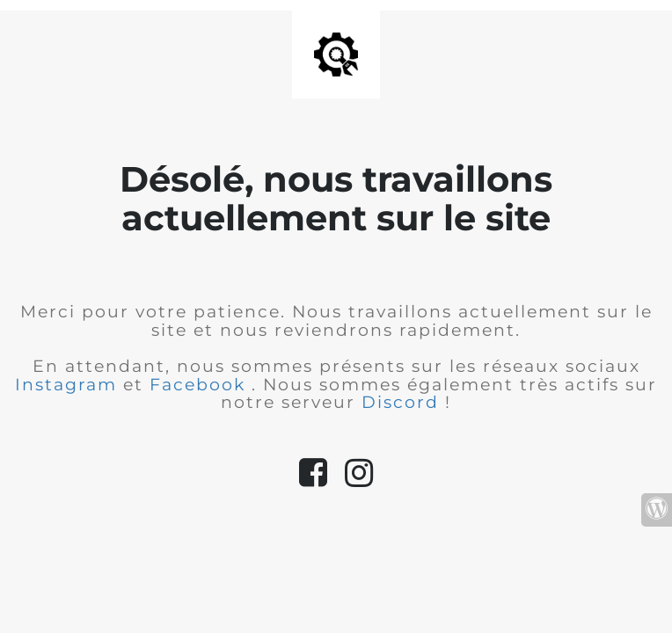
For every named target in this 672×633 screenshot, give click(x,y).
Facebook (201, 385)
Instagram (69, 385)
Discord (403, 402)
